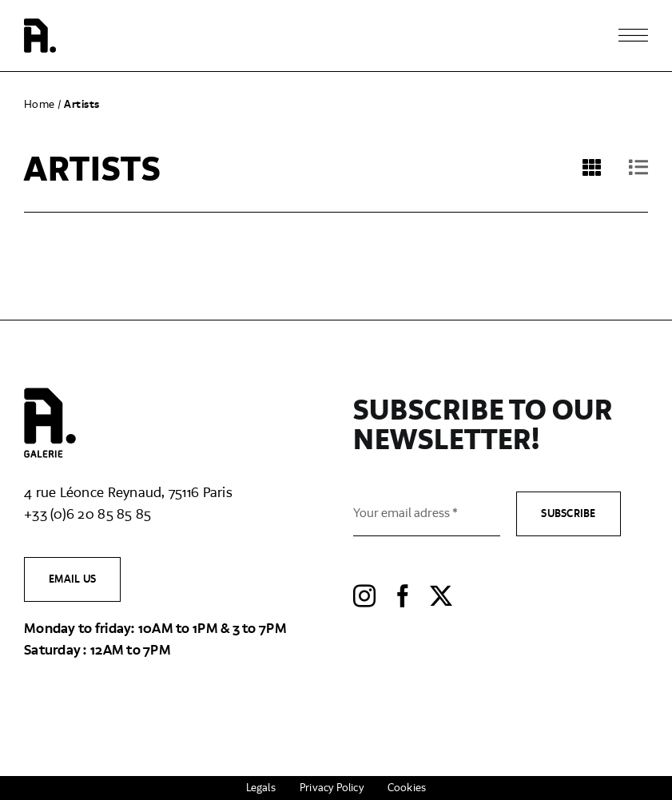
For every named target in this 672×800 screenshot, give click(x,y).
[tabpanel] (336, 224)
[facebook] (403, 596)
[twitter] (441, 596)
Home (40, 104)
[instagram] (364, 596)
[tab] (625, 182)
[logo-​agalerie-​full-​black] (50, 394)
